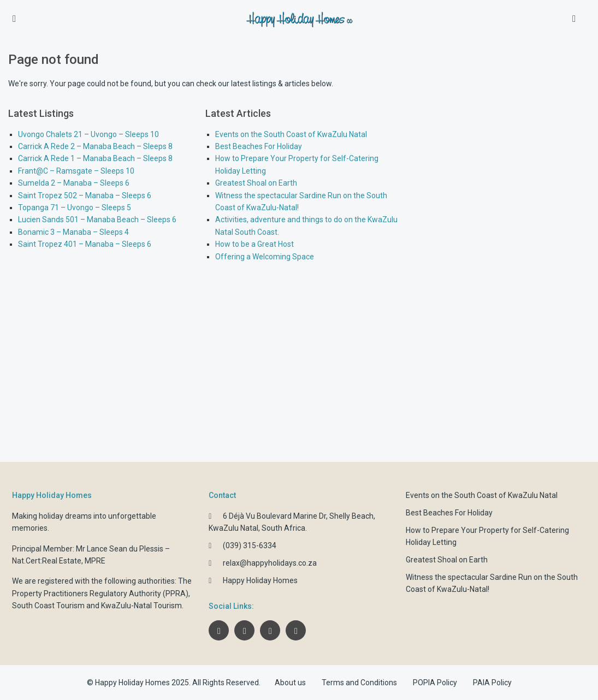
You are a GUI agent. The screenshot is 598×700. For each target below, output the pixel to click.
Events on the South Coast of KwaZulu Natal (291, 134)
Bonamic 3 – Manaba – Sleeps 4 (73, 232)
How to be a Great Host (254, 244)
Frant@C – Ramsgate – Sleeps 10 (76, 171)
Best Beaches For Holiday (259, 146)
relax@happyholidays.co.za (270, 563)
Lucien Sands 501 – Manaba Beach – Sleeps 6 (97, 220)
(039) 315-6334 (250, 545)
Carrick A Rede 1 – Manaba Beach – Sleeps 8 (95, 158)
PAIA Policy (492, 683)
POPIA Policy (435, 683)
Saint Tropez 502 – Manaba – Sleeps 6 (85, 195)
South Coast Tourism (48, 606)
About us (290, 683)
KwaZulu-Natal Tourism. (142, 606)
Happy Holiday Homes (260, 580)
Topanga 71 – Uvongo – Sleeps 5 (75, 207)
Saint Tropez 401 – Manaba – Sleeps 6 (85, 244)
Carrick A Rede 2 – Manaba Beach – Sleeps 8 (95, 146)
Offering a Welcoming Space (265, 257)
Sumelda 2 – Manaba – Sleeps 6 (74, 183)
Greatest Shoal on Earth (256, 183)
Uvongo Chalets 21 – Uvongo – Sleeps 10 (88, 134)
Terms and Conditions (359, 683)
